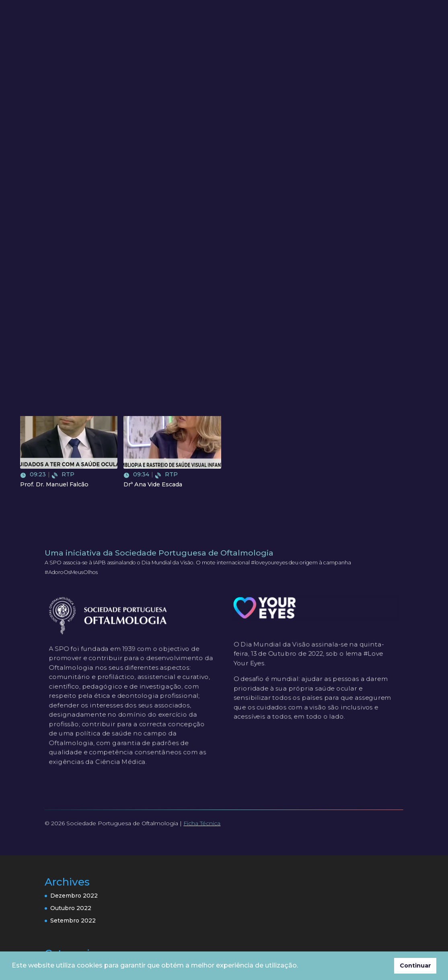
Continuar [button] (415, 966)
